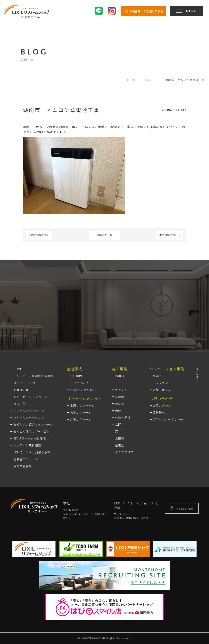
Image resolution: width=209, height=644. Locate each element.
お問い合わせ (162, 405)
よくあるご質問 (24, 383)
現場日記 (151, 80)
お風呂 (120, 376)
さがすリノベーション (29, 417)
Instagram (182, 508)
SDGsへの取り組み (83, 390)
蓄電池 (120, 445)
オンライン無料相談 (27, 445)
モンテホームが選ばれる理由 (33, 376)
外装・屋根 (123, 417)
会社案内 (76, 376)
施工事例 (120, 369)
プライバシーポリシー (168, 419)
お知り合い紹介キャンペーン (33, 424)
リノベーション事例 (167, 369)
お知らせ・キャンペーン (30, 397)
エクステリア (124, 452)
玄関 (118, 424)
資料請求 (159, 412)
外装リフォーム (81, 419)
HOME (132, 80)
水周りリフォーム (82, 405)
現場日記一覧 (104, 235)
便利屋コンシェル (26, 459)
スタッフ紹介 (79, 383)
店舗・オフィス (163, 390)
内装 (118, 411)
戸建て (157, 376)
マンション (160, 383)
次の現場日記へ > (170, 235)
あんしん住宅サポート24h (31, 431)
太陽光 (120, 438)
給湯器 (120, 404)
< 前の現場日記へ (39, 235)
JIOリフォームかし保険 (30, 438)
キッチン (121, 390)
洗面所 (120, 397)
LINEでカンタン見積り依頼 (32, 452)
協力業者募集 (23, 466)
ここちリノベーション (29, 411)
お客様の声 (21, 390)
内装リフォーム (81, 412)
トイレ (120, 383)
